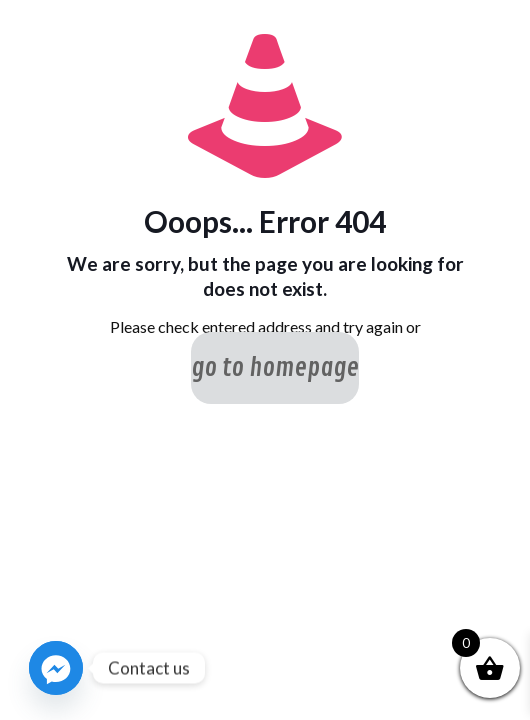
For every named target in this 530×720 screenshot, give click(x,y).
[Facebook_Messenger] (56, 668)
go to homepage (275, 368)
